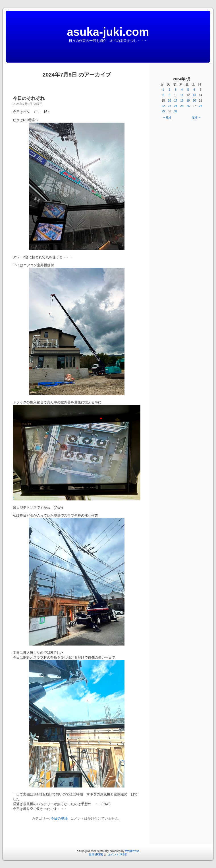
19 (188, 101)
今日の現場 (59, 818)
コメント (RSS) (117, 854)
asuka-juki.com (108, 32)
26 (188, 106)
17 (176, 101)
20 (194, 101)
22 (163, 106)
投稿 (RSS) (96, 854)
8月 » (197, 117)
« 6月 (168, 117)
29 (163, 111)
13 (194, 95)
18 (182, 101)
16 (170, 101)
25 (182, 106)
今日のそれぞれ (29, 98)
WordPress (132, 851)
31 (176, 111)
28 (201, 106)
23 (170, 106)
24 (176, 106)
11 (182, 95)
